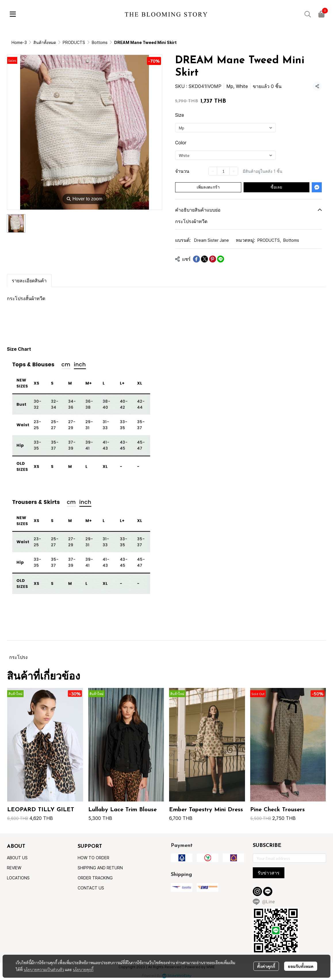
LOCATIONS (18, 878)
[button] (308, 14)
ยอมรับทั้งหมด (301, 966)
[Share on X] (204, 259)
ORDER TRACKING (95, 878)
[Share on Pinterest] (213, 259)
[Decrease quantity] (213, 171)
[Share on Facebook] (196, 259)
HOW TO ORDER (93, 858)
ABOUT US (17, 858)
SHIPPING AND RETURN (100, 868)
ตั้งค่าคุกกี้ (266, 966)
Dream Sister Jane (212, 240)
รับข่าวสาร (269, 873)
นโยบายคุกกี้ (83, 969)
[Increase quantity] (234, 171)
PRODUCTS (74, 42)
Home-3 (19, 42)
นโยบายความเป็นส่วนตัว (44, 969)
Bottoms (100, 42)
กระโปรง (18, 657)
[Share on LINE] (221, 259)
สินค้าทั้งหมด (45, 42)
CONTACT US (91, 888)
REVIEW (14, 868)
